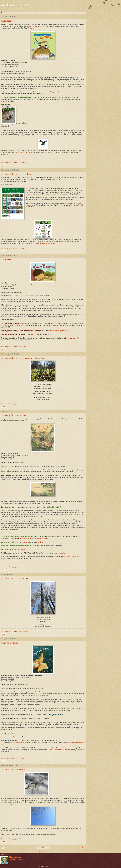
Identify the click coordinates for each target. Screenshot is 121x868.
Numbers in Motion (10, 643)
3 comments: (23, 162)
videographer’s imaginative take (58, 331)
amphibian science (31, 26)
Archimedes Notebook (15, 5)
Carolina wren (42, 542)
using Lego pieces (18, 742)
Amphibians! (7, 21)
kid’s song (34, 334)
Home (43, 848)
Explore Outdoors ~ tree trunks (15, 578)
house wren (25, 542)
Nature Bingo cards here (47, 243)
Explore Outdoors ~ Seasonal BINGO (18, 174)
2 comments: (23, 248)
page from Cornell (42, 538)
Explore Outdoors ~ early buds (14, 770)
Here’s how (23, 549)
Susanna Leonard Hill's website (58, 750)
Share (3, 165)
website (61, 748)
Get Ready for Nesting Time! (14, 415)
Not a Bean (6, 260)
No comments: (23, 346)
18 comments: (23, 567)
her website (61, 553)
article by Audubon (25, 538)
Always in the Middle (21, 152)
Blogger (46, 866)
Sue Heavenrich (16, 857)
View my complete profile (16, 860)
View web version (43, 851)
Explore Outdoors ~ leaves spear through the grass (23, 358)
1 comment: (22, 404)
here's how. (58, 741)
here (79, 194)
